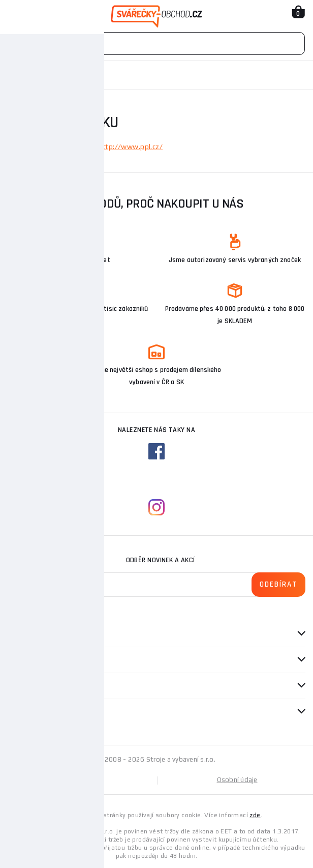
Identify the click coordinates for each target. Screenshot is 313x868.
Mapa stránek (82, 780)
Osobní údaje (237, 780)
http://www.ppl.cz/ (130, 147)
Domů (17, 75)
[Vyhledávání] (156, 44)
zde (255, 815)
